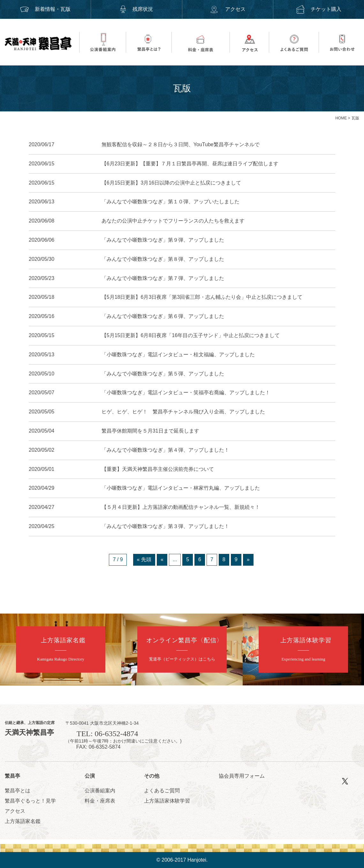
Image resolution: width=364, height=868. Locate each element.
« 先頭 (144, 559)
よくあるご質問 (162, 791)
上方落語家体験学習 (167, 801)
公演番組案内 (100, 791)
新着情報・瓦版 (45, 9)
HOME (341, 118)
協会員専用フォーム (242, 776)
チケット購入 (319, 9)
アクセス (227, 9)
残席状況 (136, 9)
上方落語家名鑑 (23, 821)
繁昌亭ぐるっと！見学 (30, 801)
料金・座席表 (100, 801)
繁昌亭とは (18, 791)
